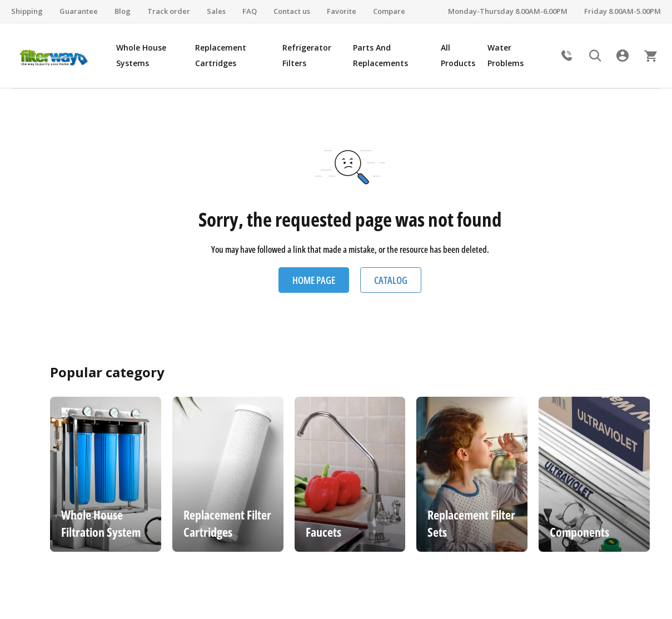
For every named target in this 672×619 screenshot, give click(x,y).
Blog (123, 11)
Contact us (292, 11)
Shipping (27, 11)
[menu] (333, 56)
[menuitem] (150, 56)
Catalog (391, 280)
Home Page (314, 280)
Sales (216, 11)
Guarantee (79, 11)
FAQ (250, 11)
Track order (169, 11)
